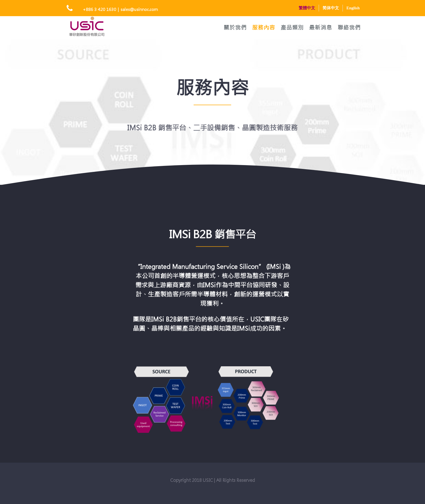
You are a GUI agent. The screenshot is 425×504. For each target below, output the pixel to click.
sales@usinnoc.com (139, 9)
